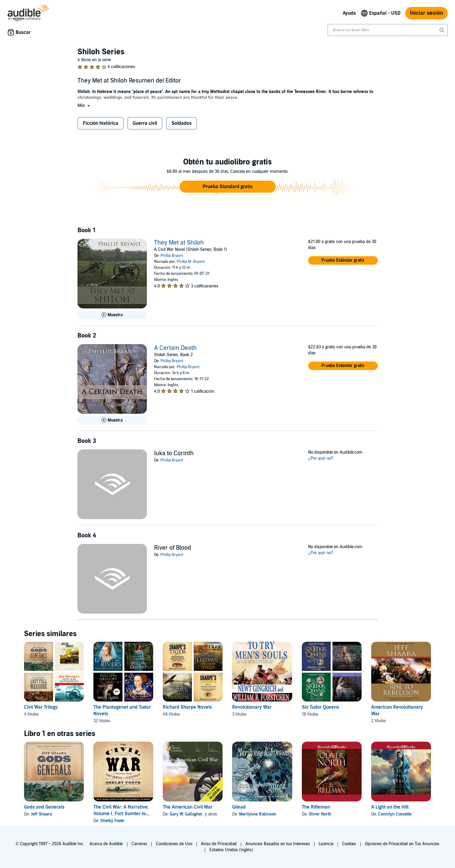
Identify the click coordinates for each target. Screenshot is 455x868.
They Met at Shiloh (179, 243)
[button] (84, 105)
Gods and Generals (44, 807)
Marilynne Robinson (258, 814)
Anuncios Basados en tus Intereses (278, 844)
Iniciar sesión (426, 13)
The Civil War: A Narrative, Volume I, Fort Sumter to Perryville (121, 814)
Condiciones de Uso (174, 844)
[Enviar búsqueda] (442, 30)
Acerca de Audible (106, 844)
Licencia (326, 844)
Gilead (239, 807)
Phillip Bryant (172, 256)
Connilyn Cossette (395, 814)
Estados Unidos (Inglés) (231, 850)
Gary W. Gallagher (186, 814)
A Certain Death (175, 348)
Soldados (182, 123)
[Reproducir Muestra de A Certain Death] (112, 420)
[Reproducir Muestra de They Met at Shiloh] (112, 315)
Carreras (139, 844)
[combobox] (388, 30)
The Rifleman (316, 807)
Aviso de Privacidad (219, 844)
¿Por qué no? (321, 458)
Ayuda (349, 13)
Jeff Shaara (41, 814)
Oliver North (320, 814)
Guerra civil (145, 123)
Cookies (349, 844)
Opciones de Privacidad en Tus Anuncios (402, 844)
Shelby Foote (112, 821)
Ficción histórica (101, 123)
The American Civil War (188, 807)
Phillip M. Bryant (191, 262)
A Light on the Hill (390, 807)
